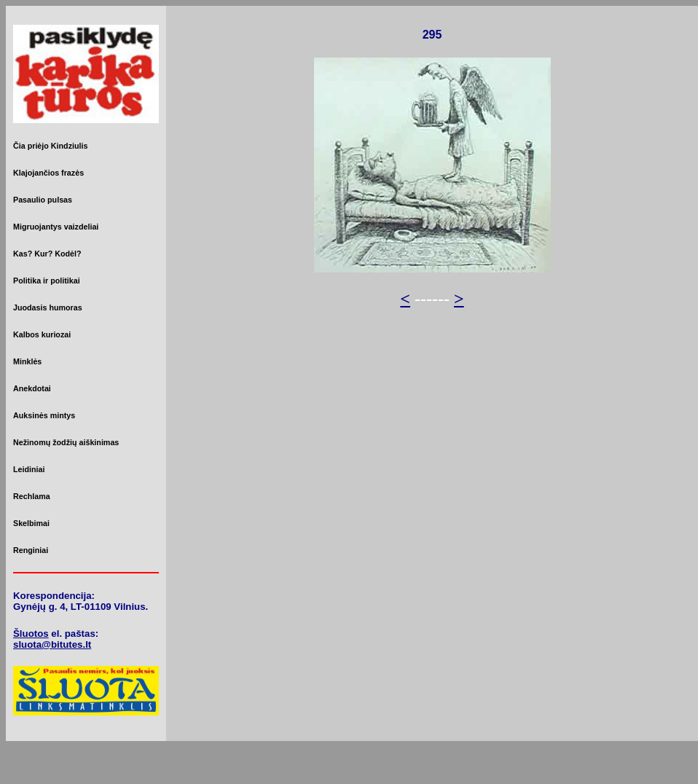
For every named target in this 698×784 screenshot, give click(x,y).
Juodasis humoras (48, 307)
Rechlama (32, 496)
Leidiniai (29, 469)
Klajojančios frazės (48, 173)
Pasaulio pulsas (43, 200)
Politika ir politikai (47, 281)
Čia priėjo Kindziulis (50, 146)
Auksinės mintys (44, 415)
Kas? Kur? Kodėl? (47, 254)
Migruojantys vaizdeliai (56, 227)
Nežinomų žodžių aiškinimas (66, 442)
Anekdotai (32, 388)
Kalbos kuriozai (42, 334)
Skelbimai (31, 523)
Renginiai (31, 550)
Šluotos (31, 634)
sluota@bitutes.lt (52, 644)
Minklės (27, 361)
